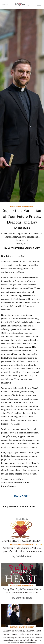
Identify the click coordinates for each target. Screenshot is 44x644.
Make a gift (22, 496)
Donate (5, 4)
